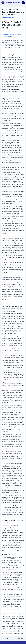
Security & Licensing (7, 38)
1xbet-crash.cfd (11, 44)
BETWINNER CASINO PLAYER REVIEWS (12, 34)
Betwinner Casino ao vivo (9, 36)
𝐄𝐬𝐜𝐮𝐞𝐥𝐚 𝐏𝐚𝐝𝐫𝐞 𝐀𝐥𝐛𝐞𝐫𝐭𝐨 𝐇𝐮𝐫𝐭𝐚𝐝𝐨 (13, 3)
